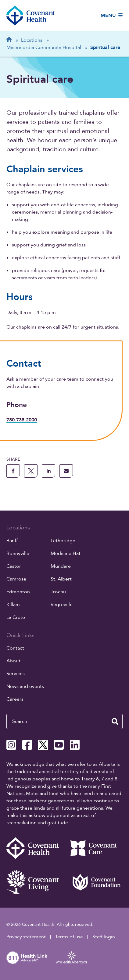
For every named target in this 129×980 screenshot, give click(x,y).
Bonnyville (18, 553)
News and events (25, 686)
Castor (14, 566)
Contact (15, 648)
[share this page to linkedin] (48, 471)
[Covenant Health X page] (43, 745)
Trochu (58, 592)
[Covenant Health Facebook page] (27, 745)
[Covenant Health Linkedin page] (75, 745)
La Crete (16, 617)
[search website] (115, 721)
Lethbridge (63, 541)
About (13, 661)
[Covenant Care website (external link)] (94, 848)
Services (16, 674)
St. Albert (61, 579)
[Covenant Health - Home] (35, 848)
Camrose (16, 579)
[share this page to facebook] (13, 471)
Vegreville (62, 605)
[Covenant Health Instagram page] (11, 745)
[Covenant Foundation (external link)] (94, 882)
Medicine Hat (66, 553)
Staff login (104, 937)
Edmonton (18, 592)
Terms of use (69, 937)
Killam (13, 605)
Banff (12, 541)
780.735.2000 (22, 420)
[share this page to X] (31, 471)
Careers (15, 699)
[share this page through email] (66, 471)
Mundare (61, 566)
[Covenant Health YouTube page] (59, 745)
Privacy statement (26, 937)
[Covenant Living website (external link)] (35, 882)
